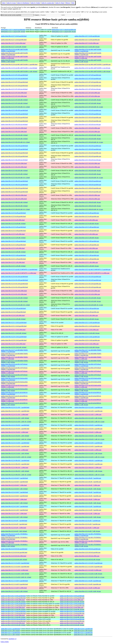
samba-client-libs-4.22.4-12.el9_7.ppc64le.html (14, 510)
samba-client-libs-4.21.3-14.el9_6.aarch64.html (14, 581)
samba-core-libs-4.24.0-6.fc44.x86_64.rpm (72, 625)
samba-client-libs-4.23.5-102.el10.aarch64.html (14, 146)
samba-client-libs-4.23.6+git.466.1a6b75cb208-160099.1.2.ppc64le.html (14, 54)
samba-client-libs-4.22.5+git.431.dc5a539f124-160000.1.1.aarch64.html (14, 393)
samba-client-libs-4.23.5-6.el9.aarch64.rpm (87, 213)
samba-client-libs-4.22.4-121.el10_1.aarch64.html (15, 407)
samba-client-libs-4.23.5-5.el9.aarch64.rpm (87, 227)
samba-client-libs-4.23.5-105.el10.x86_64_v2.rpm (89, 142)
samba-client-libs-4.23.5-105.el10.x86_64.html (14, 135)
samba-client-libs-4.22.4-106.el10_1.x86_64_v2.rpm (89, 475)
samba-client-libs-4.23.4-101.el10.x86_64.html (14, 298)
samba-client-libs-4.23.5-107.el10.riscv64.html (14, 89)
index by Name (60, 3)
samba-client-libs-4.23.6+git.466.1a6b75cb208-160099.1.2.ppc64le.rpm (88, 54)
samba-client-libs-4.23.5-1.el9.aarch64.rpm (87, 255)
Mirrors (68, 3)
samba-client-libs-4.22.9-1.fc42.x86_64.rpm (87, 347)
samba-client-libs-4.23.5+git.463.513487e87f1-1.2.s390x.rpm (92, 273)
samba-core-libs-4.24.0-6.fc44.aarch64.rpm (72, 619)
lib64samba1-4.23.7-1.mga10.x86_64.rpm (64, 32)
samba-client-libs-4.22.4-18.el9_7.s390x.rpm (87, 499)
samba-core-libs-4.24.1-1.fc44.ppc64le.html (13, 613)
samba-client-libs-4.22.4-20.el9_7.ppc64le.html (14, 482)
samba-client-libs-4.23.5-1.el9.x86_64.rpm (87, 266)
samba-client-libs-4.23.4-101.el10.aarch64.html (14, 277)
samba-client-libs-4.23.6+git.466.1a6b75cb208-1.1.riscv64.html (19, 68)
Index (4, 3)
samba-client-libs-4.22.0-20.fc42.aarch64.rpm (87, 549)
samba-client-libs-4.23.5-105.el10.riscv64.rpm (88, 125)
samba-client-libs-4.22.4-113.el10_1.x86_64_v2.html (16, 457)
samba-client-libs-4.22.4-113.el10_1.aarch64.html (15, 443)
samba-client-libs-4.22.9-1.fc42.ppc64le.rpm (87, 340)
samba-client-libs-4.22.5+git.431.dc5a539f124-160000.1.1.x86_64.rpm (88, 404)
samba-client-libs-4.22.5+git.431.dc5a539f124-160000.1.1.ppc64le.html (14, 397)
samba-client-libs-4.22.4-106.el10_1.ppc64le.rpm (88, 464)
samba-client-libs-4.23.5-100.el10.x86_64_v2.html (15, 209)
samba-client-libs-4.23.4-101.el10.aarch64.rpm (88, 277)
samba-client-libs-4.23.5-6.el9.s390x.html (13, 220)
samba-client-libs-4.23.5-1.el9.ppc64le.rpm (87, 259)
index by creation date (48, 3)
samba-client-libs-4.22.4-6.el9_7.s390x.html (14, 528)
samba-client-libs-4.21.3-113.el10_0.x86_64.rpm (88, 574)
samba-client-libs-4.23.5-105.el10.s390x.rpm (87, 128)
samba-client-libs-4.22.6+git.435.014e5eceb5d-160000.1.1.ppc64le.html (14, 383)
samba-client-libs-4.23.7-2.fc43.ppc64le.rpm (87, 40)
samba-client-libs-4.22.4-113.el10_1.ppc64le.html (15, 446)
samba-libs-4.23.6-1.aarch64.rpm (83, 629)
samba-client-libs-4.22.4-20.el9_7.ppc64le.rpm (88, 482)
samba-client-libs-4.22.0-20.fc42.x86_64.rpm (87, 560)
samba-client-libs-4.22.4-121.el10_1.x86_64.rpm (88, 418)
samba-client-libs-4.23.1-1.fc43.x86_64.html (14, 333)
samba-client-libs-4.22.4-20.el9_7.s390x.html (14, 485)
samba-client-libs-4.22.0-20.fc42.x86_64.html (14, 560)
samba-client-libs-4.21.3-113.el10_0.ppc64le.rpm (88, 567)
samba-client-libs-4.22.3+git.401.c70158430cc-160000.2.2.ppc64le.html (14, 538)
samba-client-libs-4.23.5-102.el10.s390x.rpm (87, 163)
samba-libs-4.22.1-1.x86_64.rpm (83, 635)
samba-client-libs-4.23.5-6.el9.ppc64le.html (13, 216)
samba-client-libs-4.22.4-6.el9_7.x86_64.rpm (87, 531)
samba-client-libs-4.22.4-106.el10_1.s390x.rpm (88, 468)
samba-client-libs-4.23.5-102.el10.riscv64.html (14, 160)
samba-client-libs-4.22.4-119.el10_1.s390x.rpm (88, 432)
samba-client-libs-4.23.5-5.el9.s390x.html (13, 234)
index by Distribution (23, 3)
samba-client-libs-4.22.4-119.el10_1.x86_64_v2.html (16, 439)
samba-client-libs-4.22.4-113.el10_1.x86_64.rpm (88, 453)
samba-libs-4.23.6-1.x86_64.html (10, 631)
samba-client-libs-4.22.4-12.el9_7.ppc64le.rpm (88, 510)
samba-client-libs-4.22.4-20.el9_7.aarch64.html (14, 478)
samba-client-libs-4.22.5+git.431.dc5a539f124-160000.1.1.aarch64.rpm (88, 393)
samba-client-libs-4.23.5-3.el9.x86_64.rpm (87, 252)
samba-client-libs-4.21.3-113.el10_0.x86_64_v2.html (16, 577)
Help (73, 3)
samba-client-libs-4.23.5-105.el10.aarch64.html (14, 110)
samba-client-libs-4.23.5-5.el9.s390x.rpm (86, 234)
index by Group (11, 3)
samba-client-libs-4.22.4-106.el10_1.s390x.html (15, 468)
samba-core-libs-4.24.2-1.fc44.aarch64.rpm (72, 604)
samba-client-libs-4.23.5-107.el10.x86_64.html (14, 100)
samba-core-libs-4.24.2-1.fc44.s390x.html (13, 608)
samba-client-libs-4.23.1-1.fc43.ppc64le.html (14, 326)
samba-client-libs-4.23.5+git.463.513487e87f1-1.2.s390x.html (19, 273)
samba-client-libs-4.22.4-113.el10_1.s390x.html (15, 450)
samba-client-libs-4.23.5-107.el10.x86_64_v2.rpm (89, 107)
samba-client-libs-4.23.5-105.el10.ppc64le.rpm (88, 117)
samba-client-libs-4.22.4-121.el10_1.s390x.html (15, 415)
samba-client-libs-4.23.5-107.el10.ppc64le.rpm (88, 82)
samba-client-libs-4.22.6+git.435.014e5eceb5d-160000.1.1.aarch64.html (14, 379)
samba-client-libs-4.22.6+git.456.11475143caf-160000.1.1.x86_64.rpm (88, 376)
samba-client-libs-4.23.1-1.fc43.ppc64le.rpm (87, 326)
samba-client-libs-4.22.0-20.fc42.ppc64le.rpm (87, 552)
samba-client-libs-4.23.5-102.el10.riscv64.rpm (88, 160)
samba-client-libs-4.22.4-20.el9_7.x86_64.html (14, 489)
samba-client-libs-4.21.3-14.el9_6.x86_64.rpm (88, 591)
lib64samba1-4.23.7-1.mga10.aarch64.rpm (64, 30)
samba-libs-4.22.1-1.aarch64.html (11, 633)
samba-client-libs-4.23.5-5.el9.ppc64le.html (13, 231)
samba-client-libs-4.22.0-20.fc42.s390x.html (14, 556)
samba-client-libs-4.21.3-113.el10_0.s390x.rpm (88, 570)
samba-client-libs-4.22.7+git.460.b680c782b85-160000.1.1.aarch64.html (14, 351)
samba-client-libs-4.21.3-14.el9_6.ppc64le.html (14, 584)
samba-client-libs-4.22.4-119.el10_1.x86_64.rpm (88, 436)
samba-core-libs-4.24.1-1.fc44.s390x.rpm (71, 615)
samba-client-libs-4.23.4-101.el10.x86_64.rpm (88, 298)
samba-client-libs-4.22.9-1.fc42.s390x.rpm (86, 344)
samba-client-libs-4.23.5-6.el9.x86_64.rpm (87, 224)
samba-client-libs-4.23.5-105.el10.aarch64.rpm (88, 110)
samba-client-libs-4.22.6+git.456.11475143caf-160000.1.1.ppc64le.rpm (88, 369)
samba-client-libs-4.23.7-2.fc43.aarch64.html (14, 36)
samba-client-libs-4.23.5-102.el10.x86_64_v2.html (15, 178)
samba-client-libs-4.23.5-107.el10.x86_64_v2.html (15, 107)
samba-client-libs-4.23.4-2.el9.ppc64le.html (13, 312)
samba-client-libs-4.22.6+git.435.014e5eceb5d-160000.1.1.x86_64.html (14, 390)
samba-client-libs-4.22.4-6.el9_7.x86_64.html (14, 531)
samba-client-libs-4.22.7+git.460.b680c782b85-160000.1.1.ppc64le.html (14, 354)
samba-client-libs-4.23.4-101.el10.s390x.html (14, 291)
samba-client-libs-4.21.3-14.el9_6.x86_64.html (14, 591)
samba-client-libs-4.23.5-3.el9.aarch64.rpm (87, 241)
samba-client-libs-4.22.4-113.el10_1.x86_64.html (15, 453)
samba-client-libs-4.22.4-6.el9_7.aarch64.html (14, 521)
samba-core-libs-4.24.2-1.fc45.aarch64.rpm (72, 596)
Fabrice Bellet (5, 642)
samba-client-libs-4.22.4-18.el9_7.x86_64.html (14, 503)
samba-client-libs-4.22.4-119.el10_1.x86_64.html (15, 436)
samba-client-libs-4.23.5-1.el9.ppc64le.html (13, 259)
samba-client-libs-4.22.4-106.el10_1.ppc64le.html (15, 464)
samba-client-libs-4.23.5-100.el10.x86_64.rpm (88, 202)
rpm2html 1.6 (12, 639)
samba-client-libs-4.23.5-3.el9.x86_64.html (13, 252)
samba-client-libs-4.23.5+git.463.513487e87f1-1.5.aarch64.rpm (92, 270)
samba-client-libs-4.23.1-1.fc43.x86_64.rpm (87, 333)
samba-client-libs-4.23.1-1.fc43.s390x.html (13, 330)
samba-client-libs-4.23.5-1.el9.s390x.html (13, 262)
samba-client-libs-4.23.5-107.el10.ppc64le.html (14, 82)
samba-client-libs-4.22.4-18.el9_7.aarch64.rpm (88, 492)
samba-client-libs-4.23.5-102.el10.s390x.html (14, 163)
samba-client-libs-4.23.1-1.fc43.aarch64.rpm (87, 323)
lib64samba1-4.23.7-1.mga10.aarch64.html (13, 30)
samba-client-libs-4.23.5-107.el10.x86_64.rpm (88, 100)
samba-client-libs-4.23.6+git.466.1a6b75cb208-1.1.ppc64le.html (19, 64)
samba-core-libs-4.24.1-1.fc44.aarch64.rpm (72, 611)
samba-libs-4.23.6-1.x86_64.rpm (83, 631)
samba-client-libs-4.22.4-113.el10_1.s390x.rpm (88, 450)
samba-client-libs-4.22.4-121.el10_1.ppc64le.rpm (88, 411)
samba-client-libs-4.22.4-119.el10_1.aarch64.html (15, 425)
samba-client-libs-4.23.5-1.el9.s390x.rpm (86, 262)
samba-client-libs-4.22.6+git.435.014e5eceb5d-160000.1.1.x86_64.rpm (88, 390)
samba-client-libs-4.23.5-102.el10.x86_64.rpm (88, 171)
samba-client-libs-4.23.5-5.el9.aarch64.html (13, 227)
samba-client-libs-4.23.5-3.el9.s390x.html (13, 248)
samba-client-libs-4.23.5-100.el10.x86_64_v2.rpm (89, 209)
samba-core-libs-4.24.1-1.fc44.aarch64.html (13, 611)
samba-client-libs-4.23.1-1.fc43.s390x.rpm (86, 330)
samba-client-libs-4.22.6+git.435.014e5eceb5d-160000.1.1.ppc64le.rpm (88, 383)
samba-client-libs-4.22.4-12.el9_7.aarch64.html (14, 506)
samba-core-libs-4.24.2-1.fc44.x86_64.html (13, 609)
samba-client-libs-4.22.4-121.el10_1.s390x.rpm (88, 415)
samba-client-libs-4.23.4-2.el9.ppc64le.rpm (87, 312)
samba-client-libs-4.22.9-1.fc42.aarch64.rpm (87, 337)
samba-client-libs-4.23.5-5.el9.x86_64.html (13, 238)
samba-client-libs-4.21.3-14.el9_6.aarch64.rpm (88, 581)
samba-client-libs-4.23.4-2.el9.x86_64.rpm (87, 319)
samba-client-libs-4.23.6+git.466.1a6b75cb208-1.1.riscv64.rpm (92, 68)
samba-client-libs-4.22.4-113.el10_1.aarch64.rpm (88, 443)
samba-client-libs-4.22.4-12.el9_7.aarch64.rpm (88, 506)
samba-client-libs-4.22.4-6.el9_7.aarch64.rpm (87, 521)
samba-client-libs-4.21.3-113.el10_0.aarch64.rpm (88, 563)
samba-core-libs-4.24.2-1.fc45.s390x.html (13, 600)
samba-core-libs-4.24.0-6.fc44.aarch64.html (13, 619)
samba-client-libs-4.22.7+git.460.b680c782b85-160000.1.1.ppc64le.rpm (88, 354)
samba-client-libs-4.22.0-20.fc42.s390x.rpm (87, 556)
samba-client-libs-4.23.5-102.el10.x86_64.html (14, 171)
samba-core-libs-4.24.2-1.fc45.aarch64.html (13, 596)
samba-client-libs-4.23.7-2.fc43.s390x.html (13, 43)
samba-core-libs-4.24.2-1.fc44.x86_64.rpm (72, 609)
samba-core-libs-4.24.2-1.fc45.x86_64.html (13, 602)
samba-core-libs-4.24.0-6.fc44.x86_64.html (13, 625)
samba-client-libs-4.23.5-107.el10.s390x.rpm (87, 93)
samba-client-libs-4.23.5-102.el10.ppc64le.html (14, 153)
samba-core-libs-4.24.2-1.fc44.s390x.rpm (71, 608)
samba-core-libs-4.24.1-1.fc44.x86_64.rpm (72, 617)
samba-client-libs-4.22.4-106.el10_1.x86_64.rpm (88, 471)
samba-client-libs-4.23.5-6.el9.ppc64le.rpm (87, 216)
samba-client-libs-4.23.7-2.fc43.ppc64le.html (14, 40)
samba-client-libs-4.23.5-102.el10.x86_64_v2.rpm (89, 178)
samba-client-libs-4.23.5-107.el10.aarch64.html (14, 75)
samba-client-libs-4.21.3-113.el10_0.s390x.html (15, 570)
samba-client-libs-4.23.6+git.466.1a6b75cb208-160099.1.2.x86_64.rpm (88, 61)
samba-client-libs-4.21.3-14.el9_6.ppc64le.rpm (88, 584)
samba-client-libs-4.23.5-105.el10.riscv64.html (14, 125)
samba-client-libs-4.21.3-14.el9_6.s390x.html (14, 588)
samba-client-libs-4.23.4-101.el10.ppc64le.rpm (88, 284)
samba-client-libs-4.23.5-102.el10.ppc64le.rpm (88, 153)
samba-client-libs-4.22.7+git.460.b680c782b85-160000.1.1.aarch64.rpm (88, 351)
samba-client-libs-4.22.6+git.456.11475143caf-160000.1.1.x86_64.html (14, 376)
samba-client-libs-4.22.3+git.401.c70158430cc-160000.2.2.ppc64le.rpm (88, 538)
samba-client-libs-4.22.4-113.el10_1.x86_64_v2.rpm (89, 457)
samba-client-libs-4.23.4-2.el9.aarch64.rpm (87, 308)
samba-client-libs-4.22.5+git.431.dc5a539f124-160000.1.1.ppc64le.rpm (88, 397)
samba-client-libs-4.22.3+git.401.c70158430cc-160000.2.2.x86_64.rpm (88, 545)
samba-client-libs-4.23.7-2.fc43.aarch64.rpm (87, 36)
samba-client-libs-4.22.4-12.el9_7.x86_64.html (14, 517)
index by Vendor (35, 3)
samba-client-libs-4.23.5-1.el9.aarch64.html (13, 255)
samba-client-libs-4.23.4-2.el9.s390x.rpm (86, 316)
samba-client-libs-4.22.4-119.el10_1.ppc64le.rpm (88, 429)
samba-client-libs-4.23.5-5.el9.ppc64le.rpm (87, 231)
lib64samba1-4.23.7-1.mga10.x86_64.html (13, 32)
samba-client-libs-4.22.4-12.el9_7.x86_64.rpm (88, 517)
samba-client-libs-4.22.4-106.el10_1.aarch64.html (15, 460)
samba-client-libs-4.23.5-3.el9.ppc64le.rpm (87, 245)
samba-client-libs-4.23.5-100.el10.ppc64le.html (14, 188)
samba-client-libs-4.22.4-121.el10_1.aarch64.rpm (88, 407)
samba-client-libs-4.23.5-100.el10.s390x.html (14, 195)
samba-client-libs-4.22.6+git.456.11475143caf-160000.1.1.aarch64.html (14, 365)
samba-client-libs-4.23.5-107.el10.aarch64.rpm (88, 75)
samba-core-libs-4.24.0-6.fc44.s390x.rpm (71, 623)
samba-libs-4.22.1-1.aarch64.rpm (83, 633)
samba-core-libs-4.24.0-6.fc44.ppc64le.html (13, 621)
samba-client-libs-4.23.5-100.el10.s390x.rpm (87, 195)
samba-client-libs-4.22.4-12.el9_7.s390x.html (14, 514)
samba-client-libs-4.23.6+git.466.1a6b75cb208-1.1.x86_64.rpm (92, 71)
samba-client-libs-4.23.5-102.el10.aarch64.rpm (88, 146)
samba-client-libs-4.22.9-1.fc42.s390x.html (13, 344)
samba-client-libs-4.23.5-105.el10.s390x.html (14, 128)
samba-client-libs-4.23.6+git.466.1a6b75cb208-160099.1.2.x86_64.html (14, 61)
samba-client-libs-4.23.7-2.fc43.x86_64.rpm (87, 47)
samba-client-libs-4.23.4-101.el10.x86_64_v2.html (15, 305)
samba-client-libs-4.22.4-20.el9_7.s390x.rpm (87, 485)
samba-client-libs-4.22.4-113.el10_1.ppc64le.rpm (88, 446)
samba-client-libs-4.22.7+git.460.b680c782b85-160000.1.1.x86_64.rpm (88, 361)
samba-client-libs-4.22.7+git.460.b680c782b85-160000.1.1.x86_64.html (14, 361)
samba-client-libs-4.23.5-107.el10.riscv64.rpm (88, 89)
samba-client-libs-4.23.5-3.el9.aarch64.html (13, 241)
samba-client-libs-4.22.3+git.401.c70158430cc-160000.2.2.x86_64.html (14, 545)
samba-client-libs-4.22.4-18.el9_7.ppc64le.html (14, 496)
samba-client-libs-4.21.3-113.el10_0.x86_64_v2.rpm (89, 577)
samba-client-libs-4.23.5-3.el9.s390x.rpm (86, 248)
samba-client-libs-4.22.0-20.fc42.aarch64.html (14, 549)
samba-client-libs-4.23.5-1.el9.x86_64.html (13, 266)
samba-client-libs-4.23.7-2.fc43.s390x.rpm (86, 43)
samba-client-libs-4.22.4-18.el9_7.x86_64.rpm (88, 503)
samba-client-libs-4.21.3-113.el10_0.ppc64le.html (15, 567)
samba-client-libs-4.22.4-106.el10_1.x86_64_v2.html (16, 475)
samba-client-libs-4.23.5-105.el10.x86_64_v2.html (15, 142)
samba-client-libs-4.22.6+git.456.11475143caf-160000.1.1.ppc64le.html (14, 369)
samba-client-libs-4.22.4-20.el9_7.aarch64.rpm (88, 478)
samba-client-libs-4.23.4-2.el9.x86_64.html (13, 319)
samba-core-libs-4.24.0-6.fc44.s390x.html (13, 623)
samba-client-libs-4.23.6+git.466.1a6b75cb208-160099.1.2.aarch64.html (14, 50)
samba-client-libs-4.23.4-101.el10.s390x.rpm (87, 291)
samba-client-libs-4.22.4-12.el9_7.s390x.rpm (87, 514)
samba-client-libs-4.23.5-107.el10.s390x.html (14, 93)
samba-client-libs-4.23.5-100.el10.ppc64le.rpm (88, 188)
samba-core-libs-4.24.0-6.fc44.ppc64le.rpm (72, 621)
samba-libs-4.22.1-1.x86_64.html (10, 635)
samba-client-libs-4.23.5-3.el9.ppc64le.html (13, 245)
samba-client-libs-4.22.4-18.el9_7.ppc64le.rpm (88, 496)
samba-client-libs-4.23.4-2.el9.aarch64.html (13, 308)
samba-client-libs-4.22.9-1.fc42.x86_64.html (14, 347)
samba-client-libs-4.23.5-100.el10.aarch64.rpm (88, 181)
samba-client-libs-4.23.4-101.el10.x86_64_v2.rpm (89, 305)
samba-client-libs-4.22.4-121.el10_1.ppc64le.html (15, 411)
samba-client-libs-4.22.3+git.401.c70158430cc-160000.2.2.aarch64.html (14, 535)
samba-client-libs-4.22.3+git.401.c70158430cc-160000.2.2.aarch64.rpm (88, 535)
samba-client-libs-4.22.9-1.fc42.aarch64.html (14, 337)
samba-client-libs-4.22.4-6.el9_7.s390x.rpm (87, 528)
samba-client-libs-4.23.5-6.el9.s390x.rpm (86, 220)
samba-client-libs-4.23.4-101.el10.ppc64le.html (14, 284)
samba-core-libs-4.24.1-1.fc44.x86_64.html (13, 617)
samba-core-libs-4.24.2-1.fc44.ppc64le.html (13, 606)
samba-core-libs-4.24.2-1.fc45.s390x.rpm (71, 600)
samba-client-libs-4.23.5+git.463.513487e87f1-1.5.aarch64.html (19, 270)
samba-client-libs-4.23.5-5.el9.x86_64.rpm (87, 238)
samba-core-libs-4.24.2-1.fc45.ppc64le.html (13, 598)
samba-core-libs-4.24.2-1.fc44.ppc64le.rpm (72, 606)
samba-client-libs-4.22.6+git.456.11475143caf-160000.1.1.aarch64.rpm (88, 365)
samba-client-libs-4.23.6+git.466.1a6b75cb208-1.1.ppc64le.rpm (92, 64)
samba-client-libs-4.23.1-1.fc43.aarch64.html (14, 323)
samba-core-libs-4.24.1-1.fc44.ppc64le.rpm (72, 613)
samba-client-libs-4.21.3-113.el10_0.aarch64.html (15, 563)
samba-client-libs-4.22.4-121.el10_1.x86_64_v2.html (16, 422)
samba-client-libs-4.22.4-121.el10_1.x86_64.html (15, 418)
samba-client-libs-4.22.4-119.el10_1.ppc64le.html (15, 429)
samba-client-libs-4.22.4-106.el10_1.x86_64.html (15, 471)
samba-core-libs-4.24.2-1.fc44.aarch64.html (13, 604)
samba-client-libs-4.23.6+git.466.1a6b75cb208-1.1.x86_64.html (19, 71)
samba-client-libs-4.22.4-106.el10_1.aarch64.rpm (88, 460)
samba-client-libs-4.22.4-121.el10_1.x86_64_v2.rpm (89, 422)
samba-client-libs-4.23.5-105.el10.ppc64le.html (14, 117)
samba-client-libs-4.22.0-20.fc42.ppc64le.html (14, 552)
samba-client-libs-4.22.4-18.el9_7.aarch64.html (14, 492)
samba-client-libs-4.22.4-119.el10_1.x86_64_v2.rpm (89, 439)
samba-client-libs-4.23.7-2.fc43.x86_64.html (14, 47)
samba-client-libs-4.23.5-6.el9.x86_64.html (13, 224)
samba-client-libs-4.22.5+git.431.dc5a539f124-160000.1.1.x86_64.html (14, 404)
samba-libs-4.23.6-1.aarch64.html (11, 629)
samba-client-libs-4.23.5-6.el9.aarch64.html (13, 213)
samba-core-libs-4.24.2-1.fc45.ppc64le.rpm (72, 598)
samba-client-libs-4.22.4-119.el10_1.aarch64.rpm (88, 425)
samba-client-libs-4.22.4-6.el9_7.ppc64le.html (14, 524)
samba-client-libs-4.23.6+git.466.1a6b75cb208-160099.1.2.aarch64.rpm (88, 50)
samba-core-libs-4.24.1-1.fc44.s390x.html (13, 615)
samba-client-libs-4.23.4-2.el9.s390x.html (13, 316)
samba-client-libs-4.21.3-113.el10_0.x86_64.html (15, 574)
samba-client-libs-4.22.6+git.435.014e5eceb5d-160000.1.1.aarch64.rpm (88, 379)
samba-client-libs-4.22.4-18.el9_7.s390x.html (14, 499)
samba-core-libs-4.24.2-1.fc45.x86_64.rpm (72, 602)
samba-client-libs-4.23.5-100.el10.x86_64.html (14, 202)
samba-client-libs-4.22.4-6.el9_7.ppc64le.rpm (87, 524)
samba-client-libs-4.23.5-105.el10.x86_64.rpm (88, 135)
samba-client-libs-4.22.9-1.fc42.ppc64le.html (14, 340)
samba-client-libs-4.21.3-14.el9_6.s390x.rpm (87, 588)
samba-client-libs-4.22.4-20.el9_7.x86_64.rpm (88, 489)
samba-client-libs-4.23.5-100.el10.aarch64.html (14, 181)
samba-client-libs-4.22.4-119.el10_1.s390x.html (15, 432)
